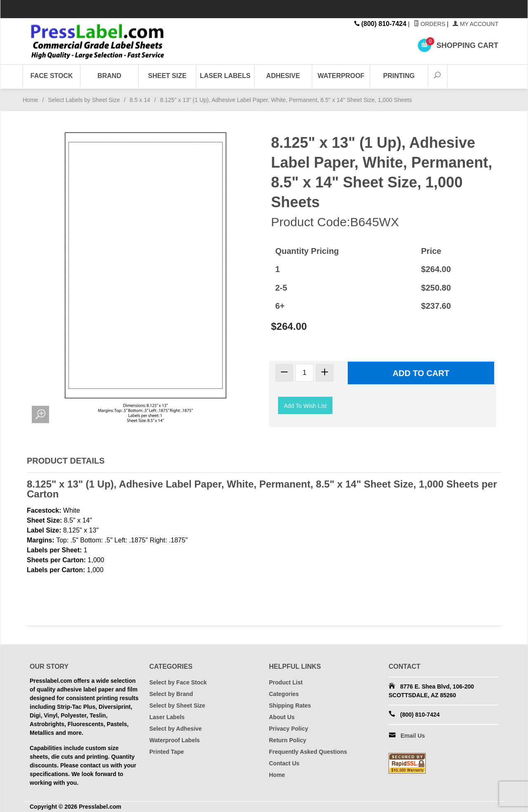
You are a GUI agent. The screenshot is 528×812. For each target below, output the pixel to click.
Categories (284, 694)
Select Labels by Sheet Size (84, 100)
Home (30, 100)
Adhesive (283, 76)
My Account (475, 24)
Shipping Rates (290, 705)
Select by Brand (171, 694)
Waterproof (341, 76)
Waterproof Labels (174, 740)
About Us (282, 717)
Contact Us (284, 763)
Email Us (413, 736)
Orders (430, 24)
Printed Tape (167, 752)
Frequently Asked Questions (308, 752)
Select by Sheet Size (177, 705)
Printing (399, 76)
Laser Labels (225, 76)
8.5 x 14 (140, 100)
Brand (109, 76)
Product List (286, 682)
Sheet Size (167, 76)
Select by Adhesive (176, 729)
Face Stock (52, 76)
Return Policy (288, 740)
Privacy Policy (289, 729)
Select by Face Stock (178, 682)
